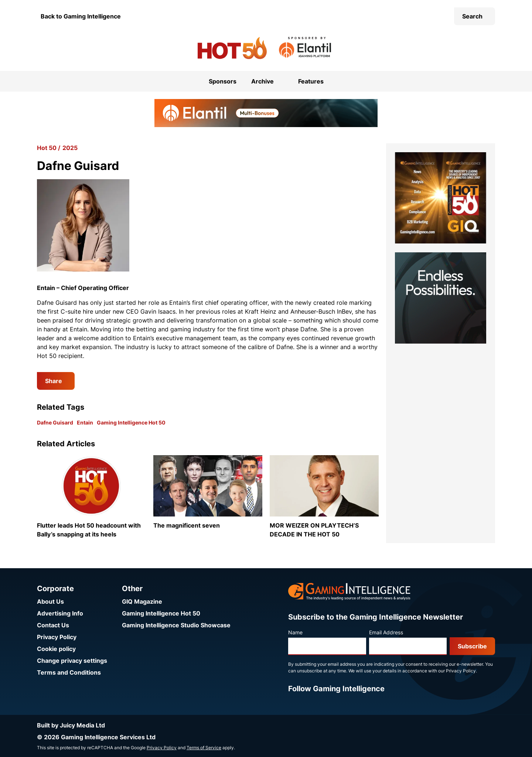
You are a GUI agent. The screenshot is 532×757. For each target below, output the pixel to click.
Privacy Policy (57, 637)
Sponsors (223, 81)
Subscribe (472, 646)
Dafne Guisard (55, 422)
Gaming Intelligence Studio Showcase (176, 625)
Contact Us (53, 625)
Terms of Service (204, 748)
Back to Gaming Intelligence (81, 16)
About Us (50, 601)
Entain (85, 422)
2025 (70, 148)
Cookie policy (56, 649)
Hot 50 (47, 148)
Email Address (386, 632)
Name (295, 632)
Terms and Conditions (69, 672)
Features (311, 81)
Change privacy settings (72, 661)
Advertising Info (60, 613)
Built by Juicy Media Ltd (71, 725)
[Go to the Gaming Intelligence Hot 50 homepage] (232, 48)
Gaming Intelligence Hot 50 (131, 422)
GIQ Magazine (142, 601)
